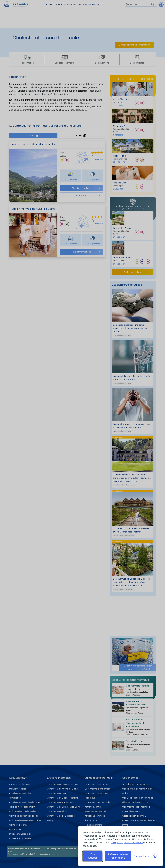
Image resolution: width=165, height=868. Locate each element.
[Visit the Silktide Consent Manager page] (155, 856)
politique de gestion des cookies (127, 843)
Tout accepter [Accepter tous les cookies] (93, 856)
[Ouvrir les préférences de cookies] (141, 856)
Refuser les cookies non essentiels (118, 856)
